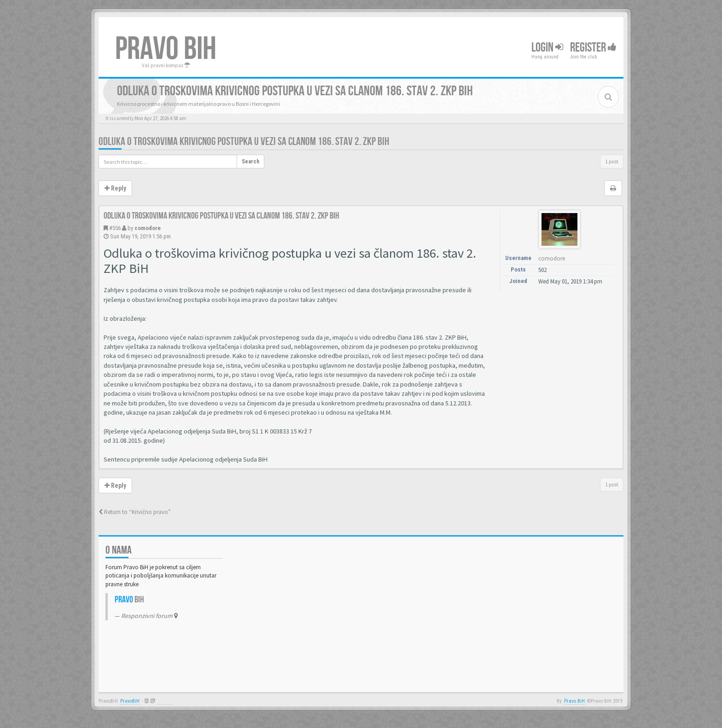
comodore (148, 228)
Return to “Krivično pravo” (135, 512)
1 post (612, 161)
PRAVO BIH (166, 49)
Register (593, 48)
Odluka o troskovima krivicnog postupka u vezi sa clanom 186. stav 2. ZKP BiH (244, 142)
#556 (115, 228)
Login (547, 48)
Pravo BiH (574, 701)
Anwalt (165, 701)
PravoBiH (130, 701)
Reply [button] (115, 188)
